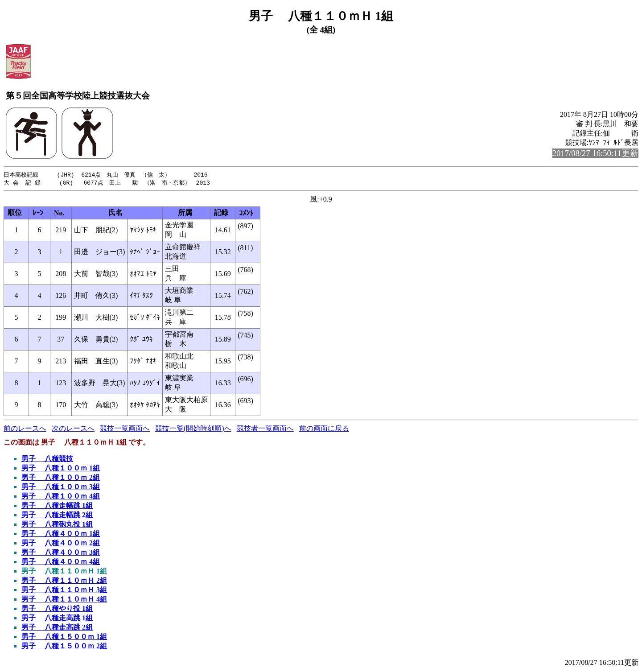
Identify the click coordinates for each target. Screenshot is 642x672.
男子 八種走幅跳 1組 (57, 506)
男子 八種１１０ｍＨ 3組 (64, 591)
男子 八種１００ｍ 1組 (61, 469)
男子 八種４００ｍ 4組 (61, 563)
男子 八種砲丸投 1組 (57, 525)
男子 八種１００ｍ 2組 (61, 478)
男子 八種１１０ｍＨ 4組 (64, 600)
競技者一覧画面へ (265, 429)
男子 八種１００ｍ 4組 (61, 497)
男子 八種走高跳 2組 (57, 628)
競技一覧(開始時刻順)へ (193, 429)
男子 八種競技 (47, 460)
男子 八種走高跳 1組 (57, 619)
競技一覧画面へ (125, 429)
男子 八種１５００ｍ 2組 (64, 647)
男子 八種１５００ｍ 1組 (64, 637)
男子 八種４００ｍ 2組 (61, 544)
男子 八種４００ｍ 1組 (61, 534)
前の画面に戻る (324, 429)
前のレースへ (25, 429)
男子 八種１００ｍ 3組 (61, 488)
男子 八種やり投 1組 (57, 609)
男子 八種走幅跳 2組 (57, 516)
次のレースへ (73, 429)
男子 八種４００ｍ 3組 (61, 553)
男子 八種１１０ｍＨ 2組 (64, 581)
